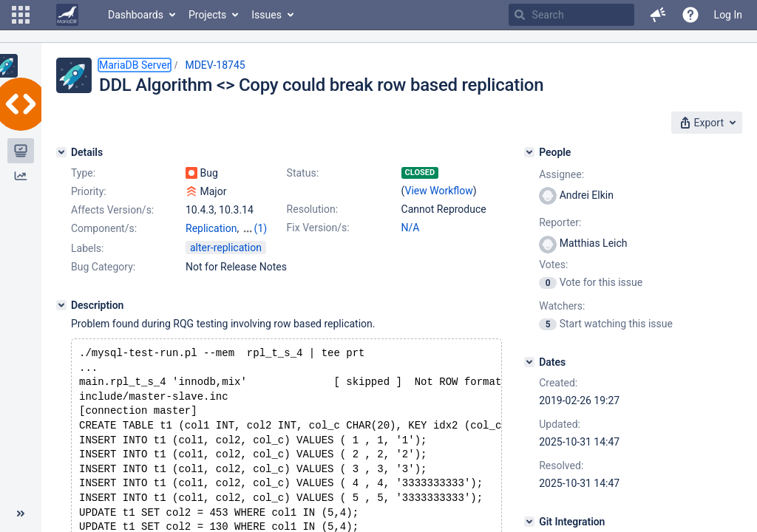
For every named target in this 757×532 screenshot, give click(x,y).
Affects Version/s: (112, 210)
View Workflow (439, 191)
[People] (529, 152)
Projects (207, 15)
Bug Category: (103, 267)
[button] (21, 15)
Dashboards (136, 15)
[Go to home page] (67, 15)
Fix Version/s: (318, 228)
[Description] (61, 305)
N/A (411, 228)
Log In (728, 15)
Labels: (87, 248)
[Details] (61, 152)
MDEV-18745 (215, 65)
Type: (83, 173)
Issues (267, 15)
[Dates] (529, 362)
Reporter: (560, 222)
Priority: (89, 191)
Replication (211, 228)
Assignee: (561, 174)
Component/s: (104, 228)
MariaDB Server (135, 65)
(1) (261, 228)
